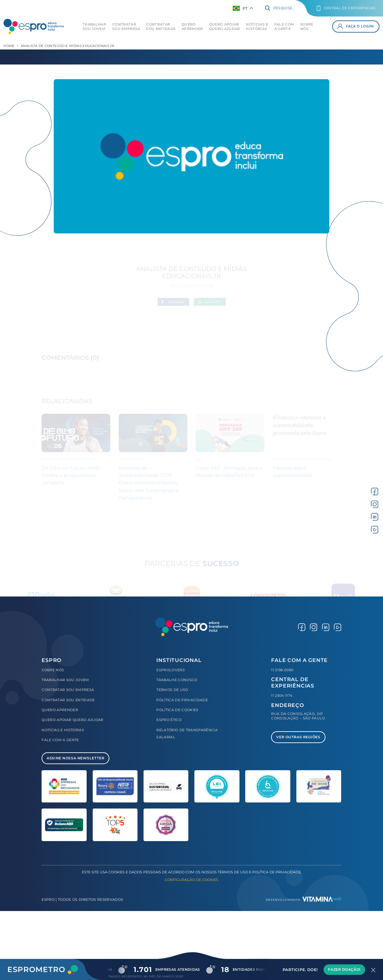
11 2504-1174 (282, 695)
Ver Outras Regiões (298, 737)
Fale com (284, 27)
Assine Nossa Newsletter (75, 758)
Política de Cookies (177, 710)
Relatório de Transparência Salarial (187, 733)
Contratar (126, 27)
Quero (192, 27)
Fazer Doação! (344, 969)
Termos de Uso (172, 690)
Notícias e (257, 27)
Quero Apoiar (225, 27)
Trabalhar (94, 27)
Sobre (307, 27)
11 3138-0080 (282, 670)
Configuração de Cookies (191, 880)
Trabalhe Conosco (177, 680)
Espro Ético (169, 720)
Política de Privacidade (182, 700)
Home (9, 46)
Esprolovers (171, 670)
